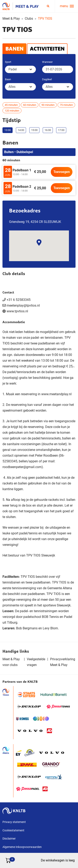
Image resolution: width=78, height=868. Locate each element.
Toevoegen (62, 172)
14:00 (21, 130)
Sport (8, 62)
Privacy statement (14, 822)
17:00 (61, 130)
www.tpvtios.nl (17, 311)
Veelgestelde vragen (36, 662)
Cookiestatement (13, 830)
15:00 (34, 130)
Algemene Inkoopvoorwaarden (22, 847)
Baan (8, 79)
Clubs (29, 19)
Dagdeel (47, 79)
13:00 (8, 130)
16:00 (48, 130)
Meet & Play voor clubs (11, 662)
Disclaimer (9, 839)
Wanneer (47, 62)
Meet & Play (11, 19)
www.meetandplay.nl (56, 394)
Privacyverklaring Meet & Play (63, 662)
